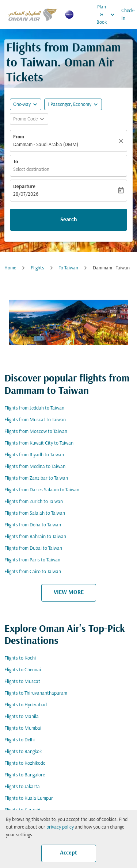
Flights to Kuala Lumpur (29, 798)
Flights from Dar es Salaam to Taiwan (42, 490)
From (19, 137)
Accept (68, 853)
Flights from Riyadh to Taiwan (34, 455)
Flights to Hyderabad (26, 705)
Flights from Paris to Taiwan (32, 560)
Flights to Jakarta (22, 787)
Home (10, 268)
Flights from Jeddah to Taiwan (34, 408)
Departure (24, 187)
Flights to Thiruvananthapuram (36, 693)
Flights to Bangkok (23, 752)
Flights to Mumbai (23, 728)
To (16, 162)
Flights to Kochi (20, 658)
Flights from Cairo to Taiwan (33, 572)
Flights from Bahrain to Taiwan (35, 537)
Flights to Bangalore (25, 775)
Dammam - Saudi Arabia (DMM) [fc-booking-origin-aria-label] (46, 145)
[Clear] (122, 141)
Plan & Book (107, 15)
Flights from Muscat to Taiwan (35, 420)
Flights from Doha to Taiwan (33, 525)
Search (69, 220)
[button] (73, 104)
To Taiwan (68, 268)
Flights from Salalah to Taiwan (35, 513)
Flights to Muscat (22, 682)
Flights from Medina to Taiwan (35, 467)
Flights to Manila (22, 717)
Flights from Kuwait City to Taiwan (39, 443)
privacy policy (60, 827)
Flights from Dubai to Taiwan (33, 548)
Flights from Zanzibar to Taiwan (36, 478)
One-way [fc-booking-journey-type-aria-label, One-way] (22, 105)
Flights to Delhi (20, 740)
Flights (37, 268)
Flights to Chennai (23, 670)
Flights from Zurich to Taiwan (34, 502)
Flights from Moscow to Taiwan (36, 432)
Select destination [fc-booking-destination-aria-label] (31, 170)
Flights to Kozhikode (25, 763)
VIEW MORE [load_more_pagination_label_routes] (69, 592)
